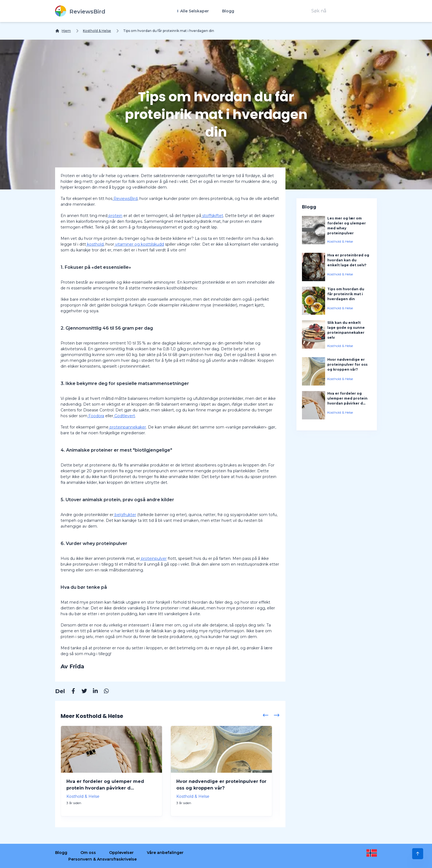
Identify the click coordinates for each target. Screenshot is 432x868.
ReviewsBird (125, 199)
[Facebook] (71, 692)
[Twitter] (82, 692)
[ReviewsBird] (80, 11)
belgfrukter (125, 515)
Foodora (96, 416)
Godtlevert (124, 416)
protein (115, 216)
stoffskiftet (212, 216)
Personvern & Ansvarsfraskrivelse (102, 859)
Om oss (88, 853)
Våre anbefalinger (165, 853)
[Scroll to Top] (418, 854)
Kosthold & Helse (97, 31)
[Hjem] (63, 31)
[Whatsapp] (104, 692)
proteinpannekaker (127, 427)
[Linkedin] (93, 692)
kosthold (95, 244)
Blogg (228, 11)
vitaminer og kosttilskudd (139, 244)
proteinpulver (153, 558)
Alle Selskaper (194, 11)
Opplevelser (121, 853)
